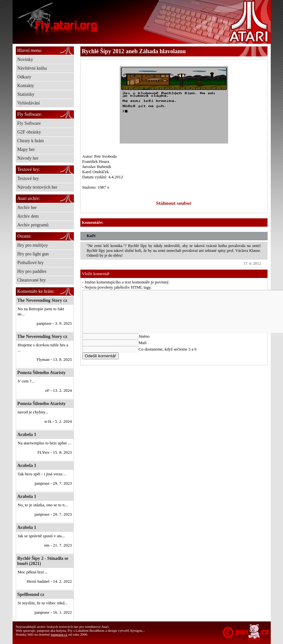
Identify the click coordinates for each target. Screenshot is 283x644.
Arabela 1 (27, 435)
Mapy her (26, 149)
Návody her (28, 158)
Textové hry (28, 178)
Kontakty (26, 86)
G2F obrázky (29, 132)
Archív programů (33, 225)
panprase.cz (59, 634)
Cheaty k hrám (31, 141)
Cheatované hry (32, 280)
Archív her (27, 208)
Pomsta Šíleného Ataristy (42, 373)
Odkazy (25, 77)
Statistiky (26, 94)
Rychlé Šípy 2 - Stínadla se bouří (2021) (43, 561)
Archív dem (28, 216)
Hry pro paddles (32, 271)
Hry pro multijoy (33, 245)
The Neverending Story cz (42, 300)
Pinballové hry (31, 263)
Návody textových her (37, 187)
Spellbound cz (31, 594)
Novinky (25, 59)
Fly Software (29, 123)
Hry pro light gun (33, 254)
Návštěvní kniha (32, 68)
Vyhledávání (29, 103)
